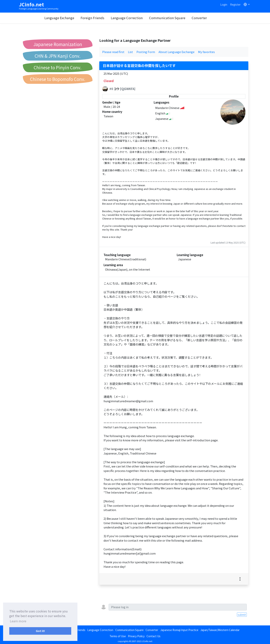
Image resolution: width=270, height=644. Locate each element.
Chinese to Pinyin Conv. (58, 67)
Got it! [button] (40, 631)
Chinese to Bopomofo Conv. (58, 79)
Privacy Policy (136, 636)
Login (224, 4)
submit (242, 615)
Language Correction (136, 18)
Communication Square (176, 18)
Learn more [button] (18, 621)
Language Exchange (68, 18)
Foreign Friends (102, 18)
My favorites (206, 52)
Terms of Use (118, 636)
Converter (208, 18)
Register (235, 4)
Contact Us (153, 636)
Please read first (113, 52)
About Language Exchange (177, 52)
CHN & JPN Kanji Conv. (58, 56)
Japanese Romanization (58, 44)
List (130, 52)
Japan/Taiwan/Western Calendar (220, 630)
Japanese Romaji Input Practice (179, 630)
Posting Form (146, 52)
